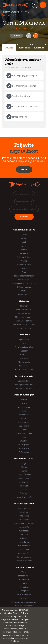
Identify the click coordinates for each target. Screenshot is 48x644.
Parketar (24, 250)
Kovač (24, 430)
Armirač (24, 291)
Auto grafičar (24, 527)
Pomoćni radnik (24, 280)
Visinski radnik (24, 362)
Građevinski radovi (18, 12)
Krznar (24, 490)
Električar (24, 306)
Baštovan (24, 355)
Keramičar (24, 253)
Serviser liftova (24, 313)
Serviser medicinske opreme (24, 602)
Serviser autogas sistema (24, 523)
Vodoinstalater (24, 381)
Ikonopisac (24, 591)
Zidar (24, 246)
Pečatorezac (24, 452)
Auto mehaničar (24, 520)
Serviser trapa (24, 546)
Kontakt (39, 48)
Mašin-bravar (24, 426)
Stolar (24, 411)
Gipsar (31, 12)
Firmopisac (24, 587)
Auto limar (24, 512)
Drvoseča (24, 358)
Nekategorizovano (24, 567)
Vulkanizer (24, 538)
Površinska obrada (24, 433)
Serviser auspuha (24, 557)
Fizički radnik (24, 579)
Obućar (24, 467)
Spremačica (24, 340)
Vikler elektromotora (24, 310)
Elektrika (24, 301)
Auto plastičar (24, 553)
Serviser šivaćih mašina (24, 497)
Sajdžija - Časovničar (24, 475)
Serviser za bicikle (24, 594)
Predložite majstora (24, 194)
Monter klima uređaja (24, 317)
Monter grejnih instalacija (24, 385)
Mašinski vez (24, 482)
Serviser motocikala (24, 561)
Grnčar (24, 418)
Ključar (24, 400)
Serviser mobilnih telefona (24, 325)
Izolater (24, 268)
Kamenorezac (24, 422)
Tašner (24, 471)
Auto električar (24, 508)
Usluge (9, 48)
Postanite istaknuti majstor (24, 209)
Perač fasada (24, 366)
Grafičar (24, 583)
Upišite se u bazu (24, 202)
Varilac (24, 261)
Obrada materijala (24, 395)
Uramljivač (24, 441)
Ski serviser (24, 598)
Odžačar (24, 351)
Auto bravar (24, 516)
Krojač (24, 463)
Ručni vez (24, 486)
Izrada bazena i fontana (24, 276)
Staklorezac (24, 415)
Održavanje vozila (24, 503)
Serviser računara (24, 328)
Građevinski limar (24, 257)
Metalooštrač (24, 448)
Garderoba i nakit (24, 458)
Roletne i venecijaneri (24, 606)
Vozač (24, 572)
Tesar (24, 272)
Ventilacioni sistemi (24, 388)
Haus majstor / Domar (24, 370)
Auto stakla (24, 549)
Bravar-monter (24, 294)
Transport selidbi (24, 576)
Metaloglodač (24, 445)
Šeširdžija (24, 493)
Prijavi (24, 169)
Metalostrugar (24, 407)
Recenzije (25, 48)
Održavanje (24, 335)
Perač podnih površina (24, 347)
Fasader (24, 242)
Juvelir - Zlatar (24, 478)
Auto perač (24, 534)
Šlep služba (24, 542)
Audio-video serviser (24, 321)
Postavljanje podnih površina (24, 283)
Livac (24, 437)
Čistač (24, 343)
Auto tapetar (24, 531)
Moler (24, 235)
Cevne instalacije (24, 376)
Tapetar (24, 403)
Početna (5, 12)
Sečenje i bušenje (24, 287)
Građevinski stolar (24, 265)
